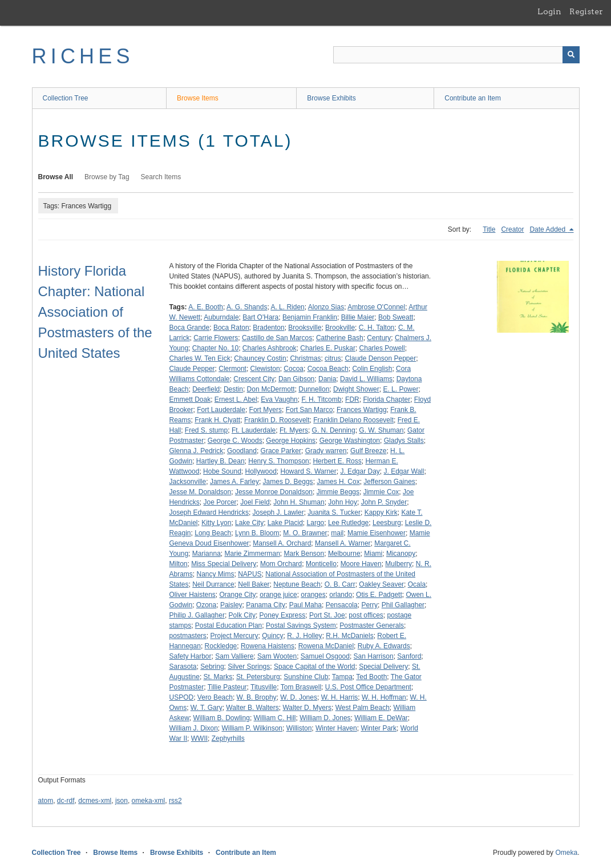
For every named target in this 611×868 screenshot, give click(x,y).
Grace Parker (281, 451)
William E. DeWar (381, 718)
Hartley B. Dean (220, 461)
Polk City (242, 615)
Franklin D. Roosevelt (277, 420)
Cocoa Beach (328, 369)
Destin (233, 389)
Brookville (340, 328)
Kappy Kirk (381, 512)
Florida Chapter (387, 399)
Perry (369, 605)
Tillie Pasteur (227, 687)
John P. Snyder (384, 502)
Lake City (249, 523)
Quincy (272, 636)
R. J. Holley (304, 636)
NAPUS (250, 574)
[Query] (456, 55)
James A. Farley (234, 482)
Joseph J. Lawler (278, 512)
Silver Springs (249, 667)
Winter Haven (336, 728)
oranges (313, 595)
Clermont (232, 369)
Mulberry (398, 564)
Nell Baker (254, 584)
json (122, 801)
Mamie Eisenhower (377, 533)
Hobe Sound (222, 471)
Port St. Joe (327, 615)
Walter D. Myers (307, 708)
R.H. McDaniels (349, 636)
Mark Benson (304, 554)
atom (46, 801)
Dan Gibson (296, 379)
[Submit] (571, 55)
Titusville (264, 687)
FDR (352, 399)
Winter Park (379, 728)
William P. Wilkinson (252, 728)
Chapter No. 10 (215, 348)
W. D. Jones (299, 697)
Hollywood (261, 471)
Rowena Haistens (268, 646)
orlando (341, 595)
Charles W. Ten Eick (200, 358)
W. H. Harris (340, 697)
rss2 (175, 801)
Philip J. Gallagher (197, 615)
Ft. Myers (294, 430)
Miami (373, 554)
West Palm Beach (363, 708)
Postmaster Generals (372, 625)
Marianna (207, 554)
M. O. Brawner (305, 533)
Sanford (409, 656)
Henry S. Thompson (279, 461)
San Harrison (374, 656)
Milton (179, 564)
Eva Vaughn (279, 399)
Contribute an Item (473, 98)
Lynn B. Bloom (257, 533)
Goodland (242, 451)
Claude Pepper (192, 369)
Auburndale (221, 317)
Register (586, 11)
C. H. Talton (377, 328)
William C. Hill (275, 718)
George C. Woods (235, 441)
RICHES (83, 56)
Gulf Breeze (368, 451)
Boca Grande (190, 328)
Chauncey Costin (260, 358)
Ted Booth (371, 677)
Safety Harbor (191, 656)
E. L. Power (400, 389)
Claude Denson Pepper (380, 358)
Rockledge (221, 646)
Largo (316, 523)
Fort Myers (266, 410)
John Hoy (343, 502)
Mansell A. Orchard (282, 543)
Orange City (238, 595)
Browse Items (198, 98)
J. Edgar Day (360, 471)
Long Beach (213, 533)
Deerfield (206, 389)
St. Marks (218, 677)
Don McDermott (271, 389)
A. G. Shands (247, 307)
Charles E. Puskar (328, 348)
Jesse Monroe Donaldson (274, 492)
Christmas (305, 358)
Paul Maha (305, 605)
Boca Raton (231, 328)
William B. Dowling (222, 718)
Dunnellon (314, 389)
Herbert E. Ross (337, 461)
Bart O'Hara (260, 317)
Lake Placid (285, 523)
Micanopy (401, 554)
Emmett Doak (190, 399)
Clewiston (265, 369)
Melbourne (344, 554)
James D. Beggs (288, 482)
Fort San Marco (309, 410)
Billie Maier (358, 317)
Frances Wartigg (362, 410)
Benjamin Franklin (310, 317)
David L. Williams (366, 379)
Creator (512, 229)
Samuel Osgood (325, 656)
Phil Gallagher (403, 605)
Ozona (206, 605)
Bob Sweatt (396, 317)
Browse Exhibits (331, 98)
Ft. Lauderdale (254, 430)
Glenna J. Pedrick (197, 451)
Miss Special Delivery (224, 564)
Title (489, 229)
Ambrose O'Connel (376, 307)
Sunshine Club (306, 677)
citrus (333, 358)
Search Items (161, 177)
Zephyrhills (228, 738)
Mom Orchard (281, 564)
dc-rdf (66, 801)
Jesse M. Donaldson (201, 492)
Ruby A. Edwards (384, 646)
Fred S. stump (206, 430)
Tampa (342, 677)
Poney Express (283, 615)
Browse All (56, 177)
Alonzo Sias (326, 307)
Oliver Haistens (193, 595)
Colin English (372, 369)
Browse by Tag (107, 177)
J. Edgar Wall (404, 471)
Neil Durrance (213, 584)
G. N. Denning (334, 430)
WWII (199, 738)
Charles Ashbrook (270, 348)
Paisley (231, 605)
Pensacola (342, 605)
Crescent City (254, 379)
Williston (299, 728)
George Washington (350, 441)
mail (337, 533)
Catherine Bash (340, 338)
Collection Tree (66, 98)
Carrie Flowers (216, 338)
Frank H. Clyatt (217, 420)
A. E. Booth (206, 307)
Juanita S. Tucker (334, 512)
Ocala (417, 584)
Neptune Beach (297, 584)
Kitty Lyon (216, 523)
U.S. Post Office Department (368, 687)
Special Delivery (383, 667)
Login (549, 11)
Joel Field (255, 502)
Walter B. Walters (252, 708)
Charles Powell (382, 348)
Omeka (566, 853)
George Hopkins (291, 441)
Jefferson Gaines (389, 482)
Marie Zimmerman (252, 554)
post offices (366, 615)
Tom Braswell (301, 687)
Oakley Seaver (381, 584)
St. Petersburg (258, 677)
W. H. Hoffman (384, 697)
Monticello (321, 564)
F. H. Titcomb (321, 399)
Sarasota (183, 667)
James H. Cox (338, 482)
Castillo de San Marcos (277, 338)
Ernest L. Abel (236, 399)
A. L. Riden (287, 307)
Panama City (266, 605)
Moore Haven (361, 564)
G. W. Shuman (381, 430)
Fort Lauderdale (221, 410)
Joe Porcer (220, 502)
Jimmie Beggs (338, 492)
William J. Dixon (194, 728)
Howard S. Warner (309, 471)
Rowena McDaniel (326, 646)
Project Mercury (234, 636)
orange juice (278, 595)
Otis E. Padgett (379, 595)
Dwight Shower (356, 389)
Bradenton (268, 328)
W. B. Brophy (257, 697)
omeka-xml (149, 801)
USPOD (182, 697)
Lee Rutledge (348, 523)
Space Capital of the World (315, 667)
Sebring (212, 667)
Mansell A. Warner (343, 543)
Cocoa (294, 369)
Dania (327, 379)
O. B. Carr (340, 584)
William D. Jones (325, 718)
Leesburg (387, 523)
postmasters (188, 636)
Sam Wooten (277, 656)
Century (379, 338)
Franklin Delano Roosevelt (353, 420)
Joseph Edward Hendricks (209, 512)
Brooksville (305, 328)
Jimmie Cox (381, 492)
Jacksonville (188, 482)
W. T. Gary (207, 708)
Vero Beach (215, 697)
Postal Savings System (301, 625)
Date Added (548, 229)
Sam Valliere (234, 656)
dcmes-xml (95, 801)
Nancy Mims (216, 574)
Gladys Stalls (404, 441)
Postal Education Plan (228, 625)
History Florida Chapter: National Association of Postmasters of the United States (95, 312)
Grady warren (326, 451)
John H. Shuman (299, 502)
